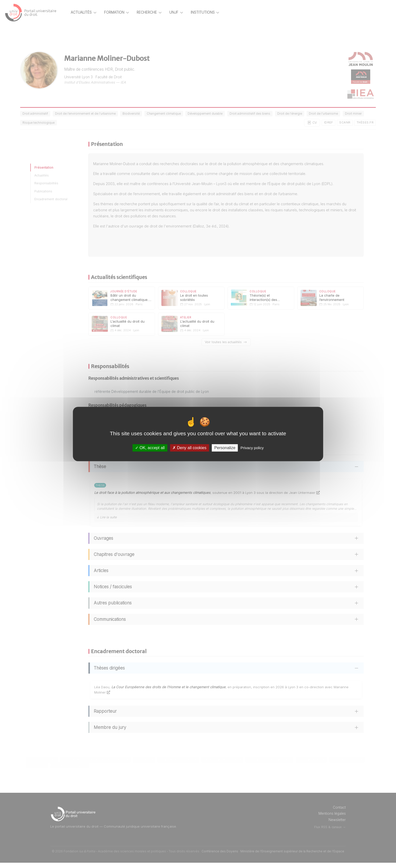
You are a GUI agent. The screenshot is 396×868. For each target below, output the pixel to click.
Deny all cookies (189, 448)
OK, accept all (150, 448)
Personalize (225, 448)
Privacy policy (252, 448)
